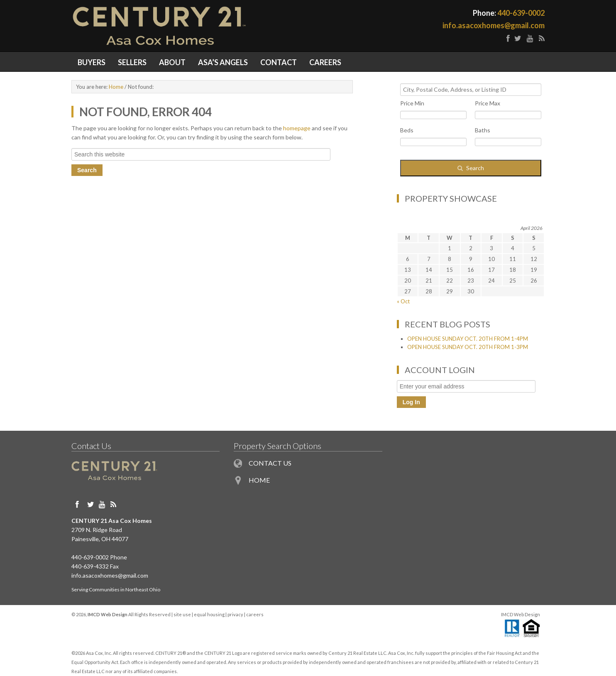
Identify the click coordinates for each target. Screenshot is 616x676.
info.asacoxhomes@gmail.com (494, 25)
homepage (297, 128)
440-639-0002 (521, 13)
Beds (407, 130)
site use (182, 614)
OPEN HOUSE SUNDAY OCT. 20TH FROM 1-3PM (468, 347)
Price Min (412, 103)
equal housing (209, 614)
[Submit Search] (471, 168)
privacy (235, 614)
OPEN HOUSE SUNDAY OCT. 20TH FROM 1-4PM (468, 339)
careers (255, 614)
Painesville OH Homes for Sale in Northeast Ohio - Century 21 (190, 26)
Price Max (488, 103)
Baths (483, 130)
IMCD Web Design (521, 614)
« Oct (403, 301)
